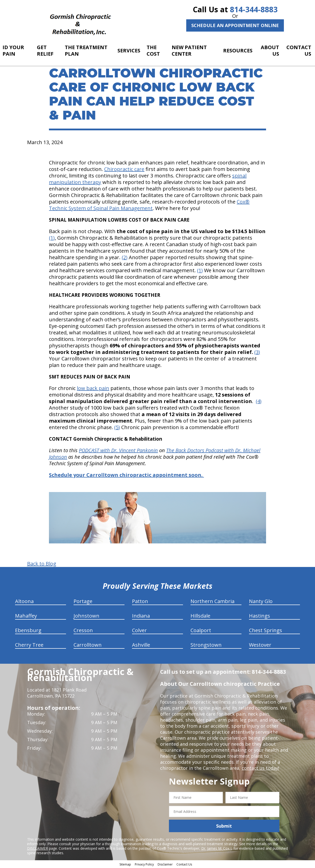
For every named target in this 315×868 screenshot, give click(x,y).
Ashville (141, 645)
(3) (257, 352)
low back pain (93, 388)
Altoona (24, 601)
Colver (139, 630)
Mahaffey (26, 616)
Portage (83, 601)
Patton (140, 601)
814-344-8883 (254, 9)
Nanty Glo (261, 601)
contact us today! (260, 768)
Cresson (83, 630)
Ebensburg (28, 630)
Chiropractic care (124, 169)
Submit (224, 826)
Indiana (141, 616)
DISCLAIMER (38, 848)
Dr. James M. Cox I (216, 848)
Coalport (201, 630)
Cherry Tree (29, 645)
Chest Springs (266, 630)
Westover (260, 645)
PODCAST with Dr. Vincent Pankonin (118, 450)
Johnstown (86, 616)
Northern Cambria (212, 601)
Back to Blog (42, 564)
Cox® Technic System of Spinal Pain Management (149, 205)
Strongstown (206, 645)
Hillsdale (200, 616)
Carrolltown (88, 645)
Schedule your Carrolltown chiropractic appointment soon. (126, 475)
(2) (125, 257)
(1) (52, 238)
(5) (117, 427)
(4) (259, 401)
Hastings (260, 616)
